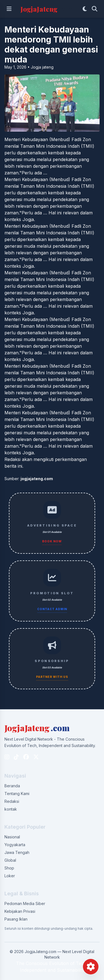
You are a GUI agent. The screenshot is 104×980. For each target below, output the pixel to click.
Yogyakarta (15, 845)
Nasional (12, 837)
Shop (9, 868)
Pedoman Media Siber (25, 903)
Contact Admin (52, 609)
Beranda (12, 786)
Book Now (52, 541)
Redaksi (12, 801)
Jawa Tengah (17, 852)
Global (10, 860)
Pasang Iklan (16, 919)
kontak (11, 809)
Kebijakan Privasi (20, 911)
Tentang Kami (17, 794)
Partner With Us (52, 677)
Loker (10, 876)
